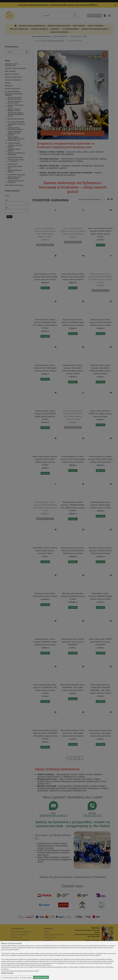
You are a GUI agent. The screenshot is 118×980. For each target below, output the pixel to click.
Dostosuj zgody (27, 977)
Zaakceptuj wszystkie (41, 977)
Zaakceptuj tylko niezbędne (11, 977)
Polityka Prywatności (7, 973)
